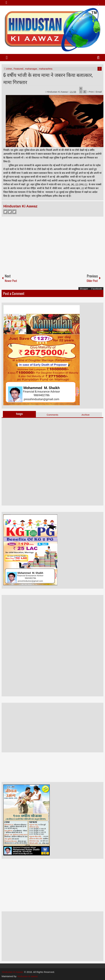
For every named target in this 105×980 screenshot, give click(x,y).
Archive (86, 415)
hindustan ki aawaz (28, 976)
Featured (18, 69)
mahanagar (31, 69)
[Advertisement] (52, 244)
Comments (52, 415)
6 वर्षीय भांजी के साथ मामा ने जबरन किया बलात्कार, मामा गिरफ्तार (48, 78)
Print (90, 92)
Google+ (14, 212)
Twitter (10, 212)
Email (98, 92)
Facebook (5, 212)
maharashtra (46, 69)
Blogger (84, 289)
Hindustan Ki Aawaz (58, 92)
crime (9, 69)
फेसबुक (19, 414)
